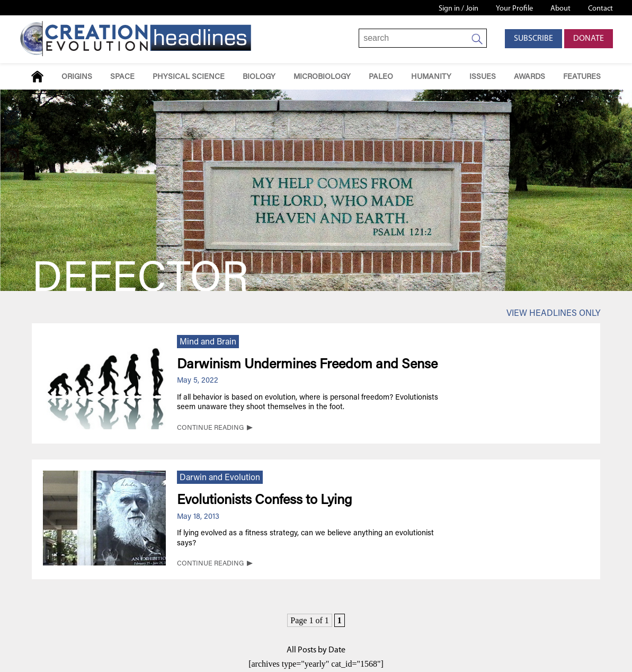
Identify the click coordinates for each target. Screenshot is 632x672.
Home (37, 77)
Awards (529, 77)
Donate (589, 39)
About (560, 9)
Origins (77, 77)
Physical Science (189, 77)
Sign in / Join (459, 9)
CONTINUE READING (210, 428)
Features (582, 77)
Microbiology (322, 77)
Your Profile (514, 9)
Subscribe (533, 39)
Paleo (381, 77)
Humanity (431, 77)
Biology (259, 77)
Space (122, 77)
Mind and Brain (208, 342)
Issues (483, 77)
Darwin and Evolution (220, 478)
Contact (600, 9)
